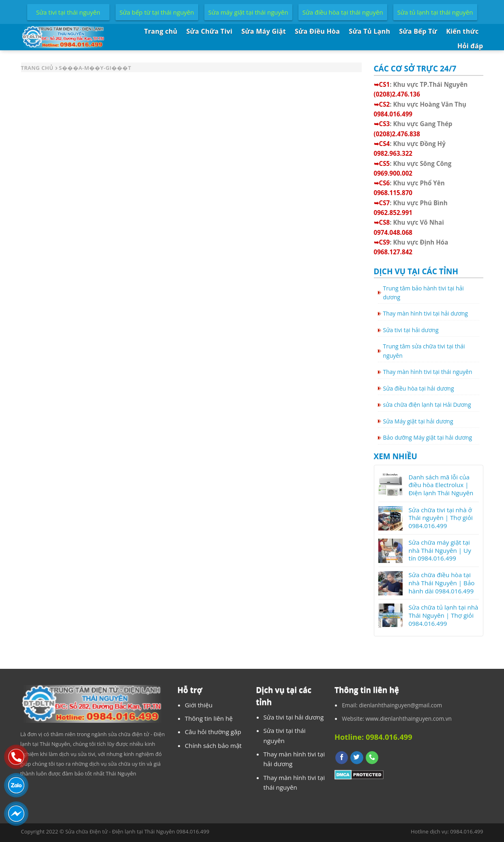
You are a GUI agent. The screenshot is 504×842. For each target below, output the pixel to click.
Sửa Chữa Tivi (209, 31)
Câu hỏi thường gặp (213, 732)
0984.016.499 (466, 831)
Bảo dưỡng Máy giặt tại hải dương (428, 437)
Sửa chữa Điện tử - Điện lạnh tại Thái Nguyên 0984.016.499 (137, 831)
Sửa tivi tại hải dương (411, 330)
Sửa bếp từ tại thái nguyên (157, 12)
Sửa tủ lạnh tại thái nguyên (435, 12)
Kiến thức (462, 31)
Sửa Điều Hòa (317, 31)
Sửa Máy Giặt (264, 31)
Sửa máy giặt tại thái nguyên (248, 12)
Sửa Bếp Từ (418, 31)
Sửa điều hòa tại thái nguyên (343, 12)
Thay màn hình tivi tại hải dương (426, 313)
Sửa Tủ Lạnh (369, 31)
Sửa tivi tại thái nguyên (68, 12)
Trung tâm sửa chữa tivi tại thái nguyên (424, 351)
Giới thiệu (199, 705)
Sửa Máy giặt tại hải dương (418, 421)
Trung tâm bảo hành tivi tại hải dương (424, 293)
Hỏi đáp (470, 46)
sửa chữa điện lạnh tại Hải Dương (427, 405)
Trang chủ (161, 31)
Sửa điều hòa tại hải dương (419, 388)
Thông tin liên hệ (209, 718)
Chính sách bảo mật (213, 745)
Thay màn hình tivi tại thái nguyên (428, 372)
